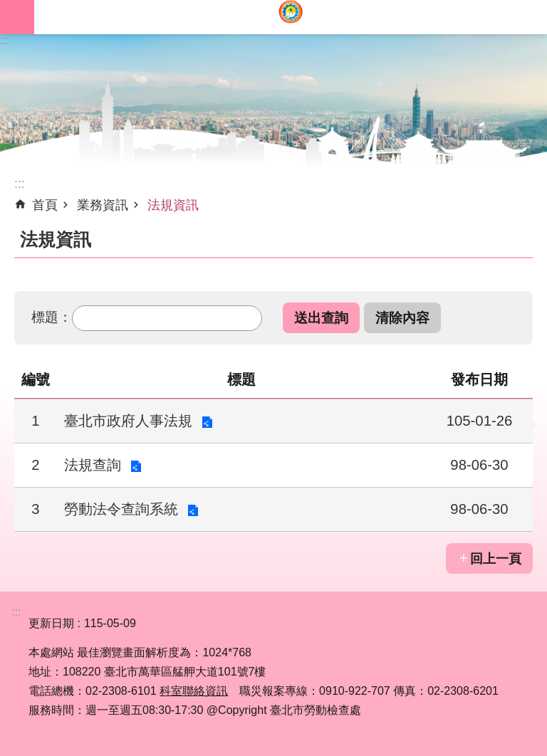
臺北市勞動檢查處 (291, 17)
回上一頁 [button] (496, 559)
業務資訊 (103, 205)
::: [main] (20, 184)
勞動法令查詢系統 (121, 509)
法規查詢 (93, 465)
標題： (52, 317)
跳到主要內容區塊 (7, 7)
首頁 (45, 205)
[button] (321, 318)
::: (5, 40)
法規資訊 (173, 205)
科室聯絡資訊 (194, 691)
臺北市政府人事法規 (128, 421)
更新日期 (51, 623)
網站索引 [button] (17, 17)
